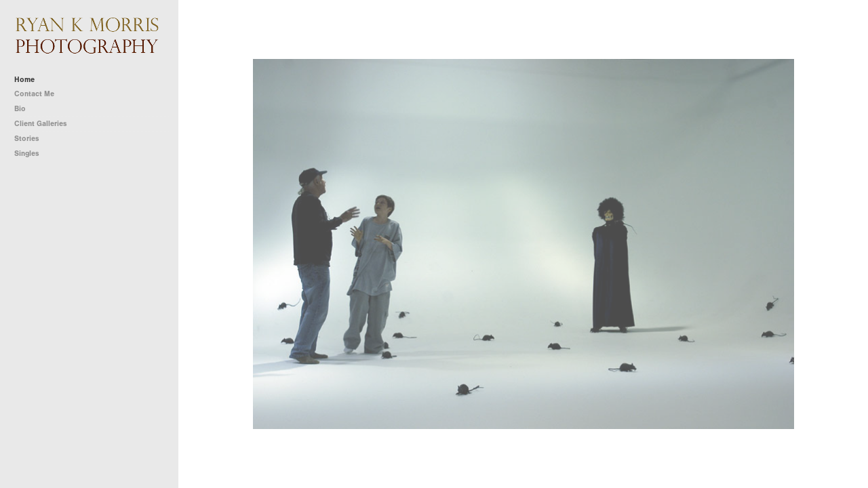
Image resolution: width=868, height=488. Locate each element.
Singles (27, 154)
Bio (20, 109)
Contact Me (34, 94)
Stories (32, 139)
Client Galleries (41, 124)
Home (24, 80)
